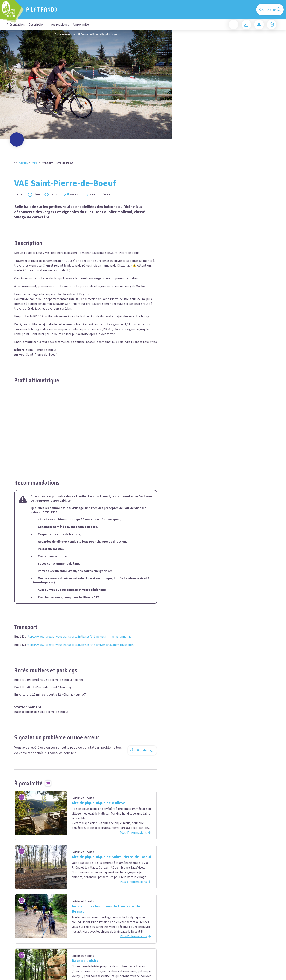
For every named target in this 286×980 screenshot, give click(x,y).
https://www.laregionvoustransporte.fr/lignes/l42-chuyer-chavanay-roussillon (80, 645)
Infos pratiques (59, 25)
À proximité (81, 25)
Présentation (15, 25)
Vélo (35, 163)
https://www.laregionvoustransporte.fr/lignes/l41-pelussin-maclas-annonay (79, 637)
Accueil (23, 163)
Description (37, 25)
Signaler (142, 750)
